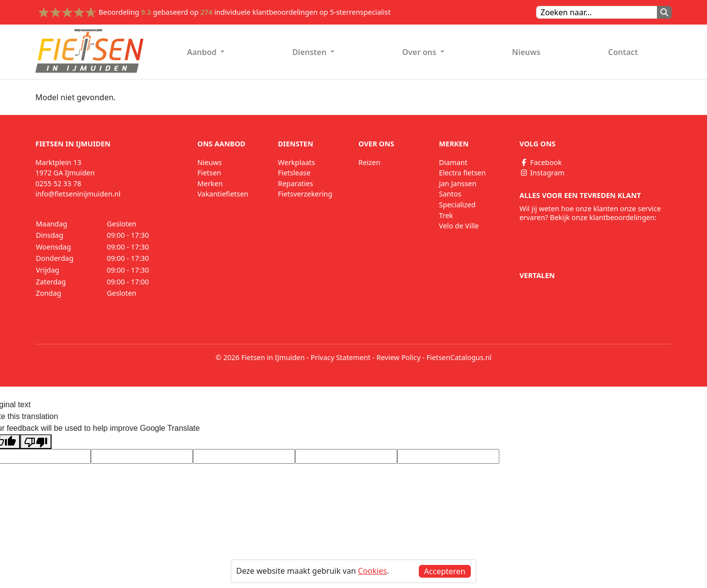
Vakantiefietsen (223, 194)
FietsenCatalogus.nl (459, 357)
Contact (623, 52)
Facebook (541, 162)
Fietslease (294, 173)
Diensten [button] (310, 52)
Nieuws (526, 52)
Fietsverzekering (305, 194)
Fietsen (209, 173)
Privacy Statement (341, 357)
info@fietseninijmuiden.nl (78, 194)
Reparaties (296, 183)
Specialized (457, 205)
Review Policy (399, 357)
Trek (446, 215)
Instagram (542, 173)
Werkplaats (297, 162)
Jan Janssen (458, 183)
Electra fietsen (462, 173)
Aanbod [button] (203, 52)
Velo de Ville (459, 226)
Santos (450, 194)
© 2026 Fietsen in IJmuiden (260, 357)
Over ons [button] (420, 52)
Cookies (372, 571)
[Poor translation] (36, 442)
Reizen (369, 162)
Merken (210, 183)
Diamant (453, 162)
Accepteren (445, 571)
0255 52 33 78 (58, 183)
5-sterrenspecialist (360, 12)
